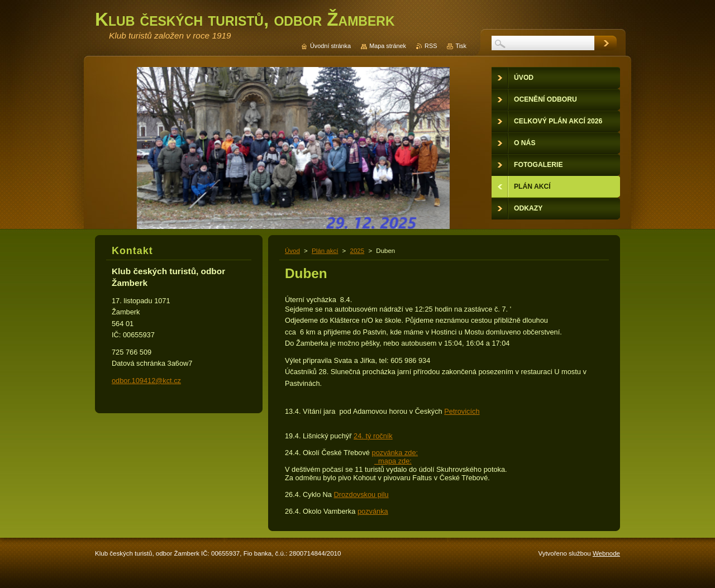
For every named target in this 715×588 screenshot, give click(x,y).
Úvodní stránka (330, 46)
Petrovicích (462, 411)
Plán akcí (325, 251)
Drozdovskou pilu (361, 494)
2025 (357, 251)
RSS (431, 46)
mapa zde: (393, 461)
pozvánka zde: (395, 453)
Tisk (461, 46)
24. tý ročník (373, 436)
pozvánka (373, 511)
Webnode (606, 553)
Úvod (292, 251)
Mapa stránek (388, 46)
